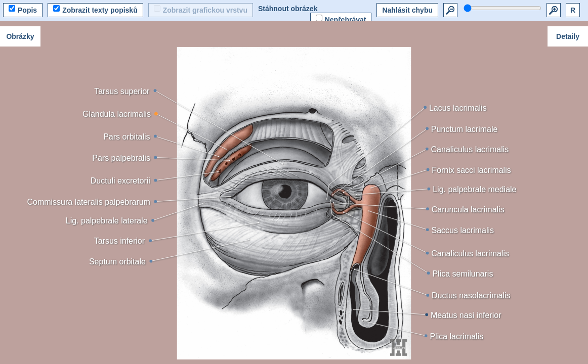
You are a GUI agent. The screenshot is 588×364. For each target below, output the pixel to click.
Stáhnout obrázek (288, 9)
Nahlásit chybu (407, 10)
